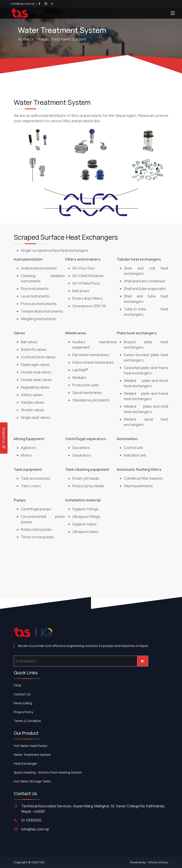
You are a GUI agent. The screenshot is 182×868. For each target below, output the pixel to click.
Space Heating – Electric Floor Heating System (48, 772)
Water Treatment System (62, 39)
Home (23, 39)
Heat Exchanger (26, 763)
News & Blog (23, 703)
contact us (22, 694)
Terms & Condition (27, 721)
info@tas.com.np (23, 4)
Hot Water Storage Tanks (32, 781)
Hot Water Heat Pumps (31, 746)
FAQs (18, 685)
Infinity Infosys (158, 862)
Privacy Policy (23, 712)
